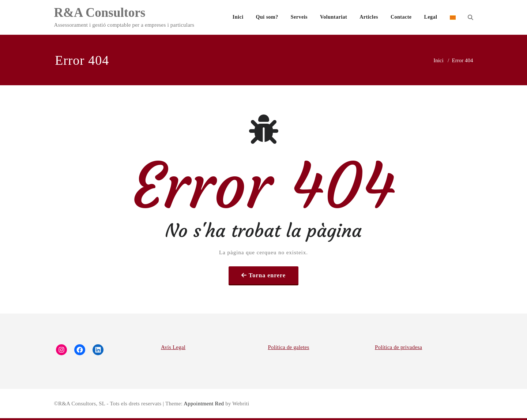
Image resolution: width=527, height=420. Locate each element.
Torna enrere (267, 275)
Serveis (299, 17)
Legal (431, 17)
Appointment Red (203, 404)
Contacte (401, 17)
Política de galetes (289, 347)
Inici (238, 17)
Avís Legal (173, 347)
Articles (369, 17)
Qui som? (267, 17)
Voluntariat (334, 17)
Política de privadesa (398, 347)
